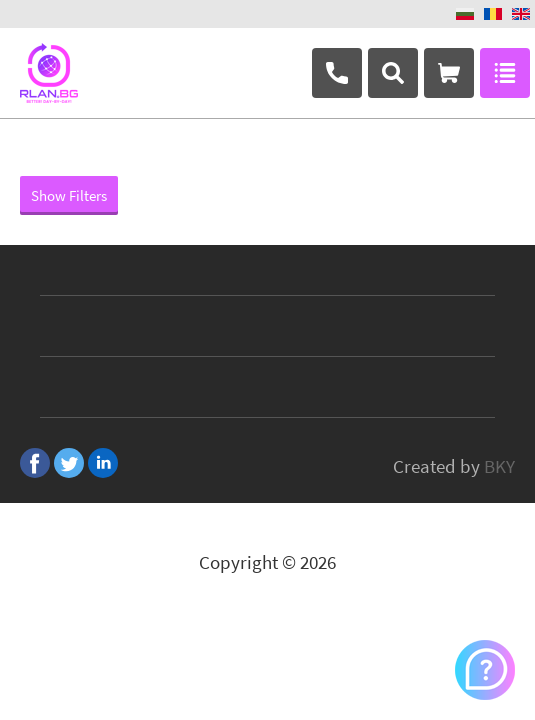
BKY (499, 466)
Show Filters (69, 195)
